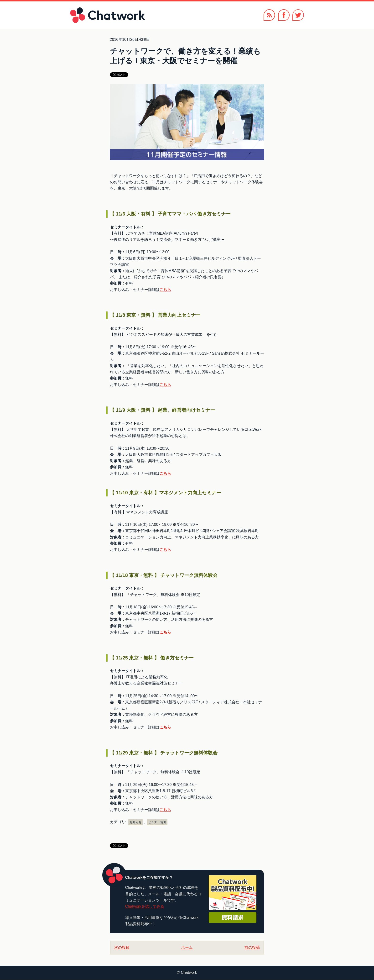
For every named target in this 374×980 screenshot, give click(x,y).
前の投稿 (252, 947)
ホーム (187, 947)
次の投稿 (122, 947)
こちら (165, 290)
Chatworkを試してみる (145, 906)
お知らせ (135, 822)
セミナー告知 (157, 822)
